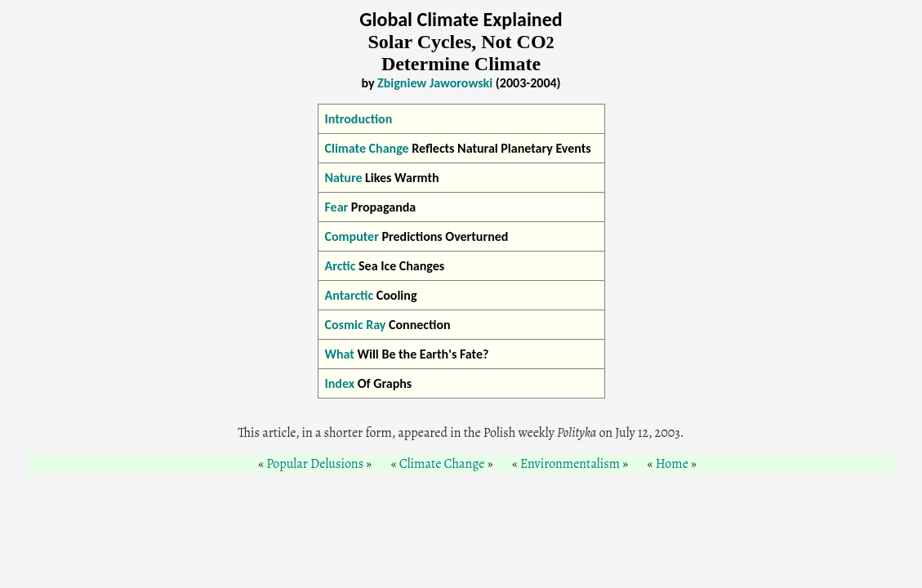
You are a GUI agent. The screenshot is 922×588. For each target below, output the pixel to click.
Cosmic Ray (356, 325)
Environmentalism (570, 464)
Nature (344, 178)
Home (672, 464)
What (340, 354)
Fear (337, 207)
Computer (352, 236)
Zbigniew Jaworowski (435, 83)
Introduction (359, 119)
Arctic (341, 266)
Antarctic (350, 295)
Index (340, 383)
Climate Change (367, 148)
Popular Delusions (315, 464)
